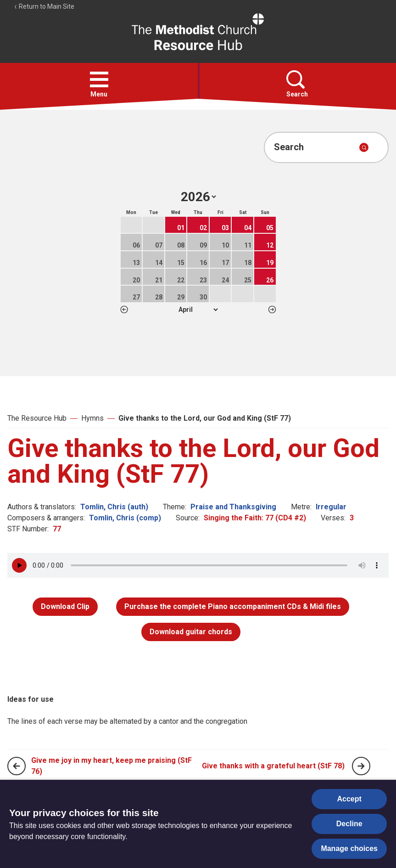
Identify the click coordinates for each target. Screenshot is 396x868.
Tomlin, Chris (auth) (114, 507)
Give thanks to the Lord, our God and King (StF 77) (205, 418)
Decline (349, 824)
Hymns (92, 418)
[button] (99, 79)
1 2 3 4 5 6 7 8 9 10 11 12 (198, 310)
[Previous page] (17, 766)
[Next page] (361, 766)
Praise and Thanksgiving (233, 507)
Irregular (331, 507)
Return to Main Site (44, 6)
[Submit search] (364, 147)
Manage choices (349, 848)
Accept (349, 799)
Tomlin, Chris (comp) (125, 518)
